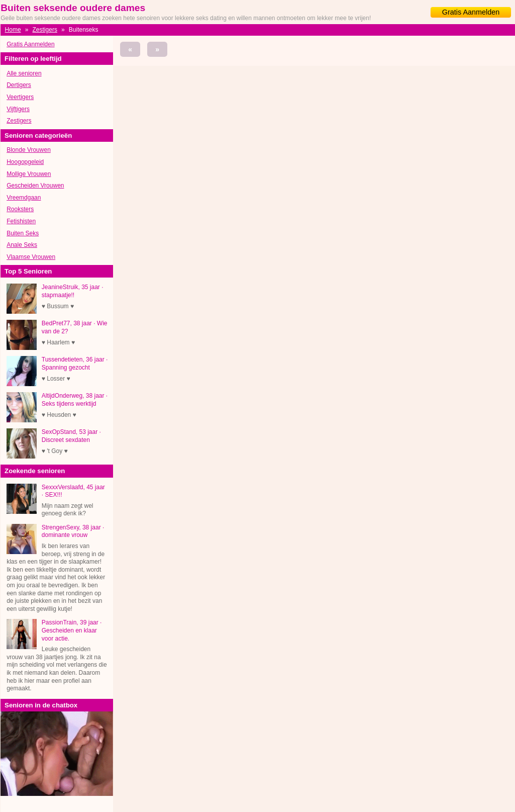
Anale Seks (22, 245)
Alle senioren (24, 73)
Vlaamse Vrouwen (31, 257)
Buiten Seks (23, 233)
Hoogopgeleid (25, 162)
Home (13, 30)
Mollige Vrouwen (29, 174)
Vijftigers (18, 109)
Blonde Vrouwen (29, 150)
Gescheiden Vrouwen (35, 186)
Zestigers (45, 30)
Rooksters (20, 209)
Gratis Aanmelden (471, 12)
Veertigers (20, 97)
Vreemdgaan (24, 198)
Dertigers (19, 85)
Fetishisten (21, 221)
